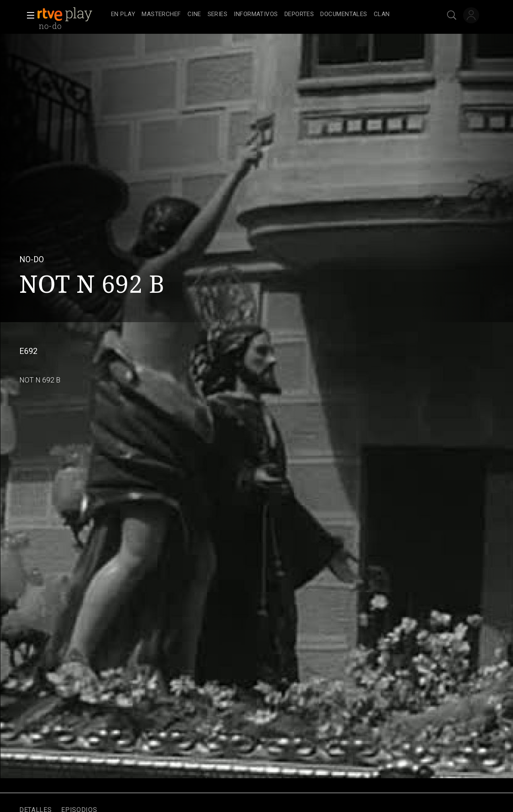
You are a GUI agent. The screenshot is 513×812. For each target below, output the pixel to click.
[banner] (72, 14)
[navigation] (265, 14)
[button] (28, 15)
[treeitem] (123, 15)
